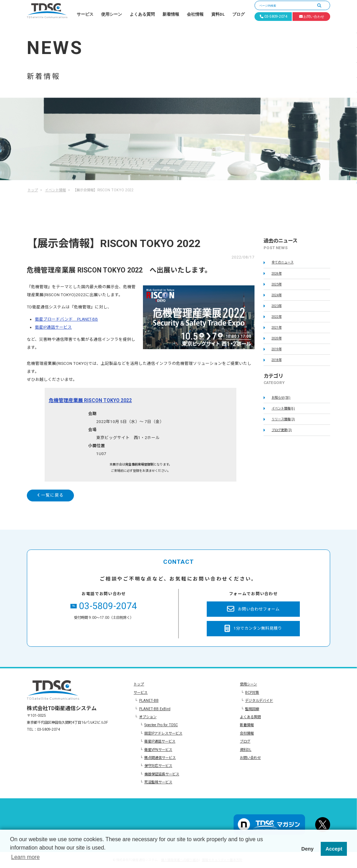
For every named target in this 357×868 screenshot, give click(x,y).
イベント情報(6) (283, 408)
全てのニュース (283, 262)
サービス (85, 14)
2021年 (277, 327)
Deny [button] (307, 849)
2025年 (277, 284)
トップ (139, 684)
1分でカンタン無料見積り (253, 629)
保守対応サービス (158, 766)
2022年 (277, 317)
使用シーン (112, 14)
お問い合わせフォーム (253, 609)
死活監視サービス (158, 782)
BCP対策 (252, 693)
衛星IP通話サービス (53, 327)
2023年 (277, 306)
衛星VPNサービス (158, 750)
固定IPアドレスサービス (163, 733)
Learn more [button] (25, 857)
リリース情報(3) (283, 419)
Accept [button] (334, 849)
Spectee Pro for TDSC (161, 725)
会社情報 (195, 14)
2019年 (277, 349)
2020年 (277, 338)
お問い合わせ (250, 758)
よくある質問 (142, 14)
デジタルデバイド (259, 701)
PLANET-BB (149, 701)
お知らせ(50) (281, 397)
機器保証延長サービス (162, 774)
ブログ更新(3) (282, 430)
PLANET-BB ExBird (155, 709)
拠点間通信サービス (160, 758)
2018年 (277, 360)
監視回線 (252, 709)
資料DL (218, 14)
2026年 (277, 273)
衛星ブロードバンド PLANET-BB (66, 319)
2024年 (277, 295)
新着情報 (171, 14)
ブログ (238, 14)
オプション (148, 717)
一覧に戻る (51, 495)
